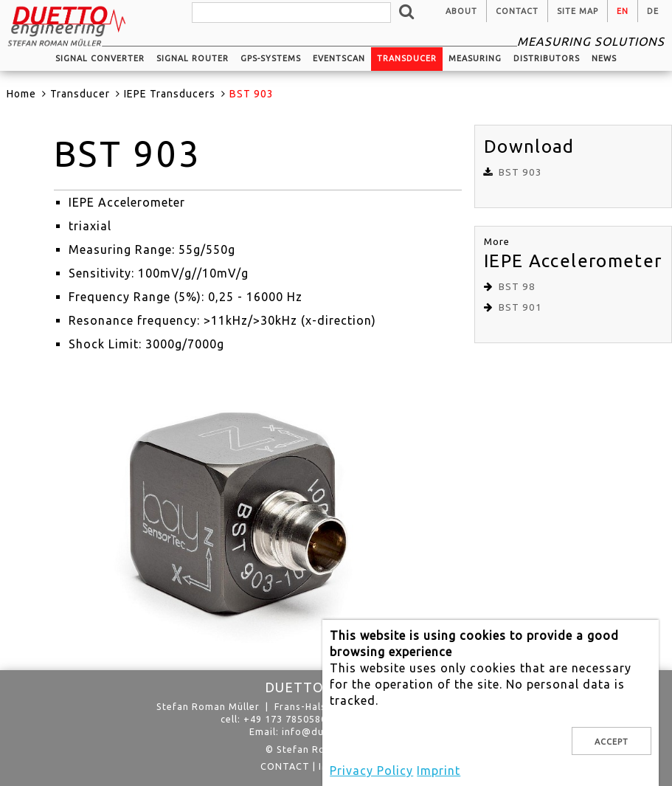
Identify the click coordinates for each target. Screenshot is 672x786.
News (604, 58)
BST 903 (520, 172)
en (623, 11)
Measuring (475, 58)
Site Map (578, 11)
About (461, 11)
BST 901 (520, 307)
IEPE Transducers (170, 94)
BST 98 (517, 287)
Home (21, 94)
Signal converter (100, 58)
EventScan (339, 58)
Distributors (547, 58)
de (653, 11)
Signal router (193, 58)
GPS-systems (271, 58)
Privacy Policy (371, 771)
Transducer (407, 58)
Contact (517, 11)
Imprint (439, 771)
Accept (612, 742)
